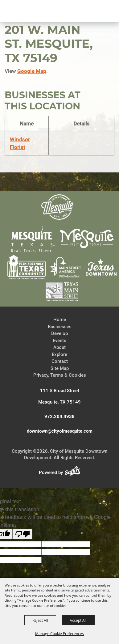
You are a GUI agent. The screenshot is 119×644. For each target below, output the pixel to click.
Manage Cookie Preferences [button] (59, 633)
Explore (59, 354)
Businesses (60, 327)
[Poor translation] (23, 534)
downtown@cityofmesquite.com (60, 431)
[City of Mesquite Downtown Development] (34, 33)
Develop (59, 333)
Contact (60, 361)
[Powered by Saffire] (74, 472)
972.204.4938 (59, 417)
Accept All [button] (78, 620)
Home (60, 320)
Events (59, 341)
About (59, 347)
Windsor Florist (20, 143)
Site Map (60, 368)
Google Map (32, 71)
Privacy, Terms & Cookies (60, 375)
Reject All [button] (40, 620)
